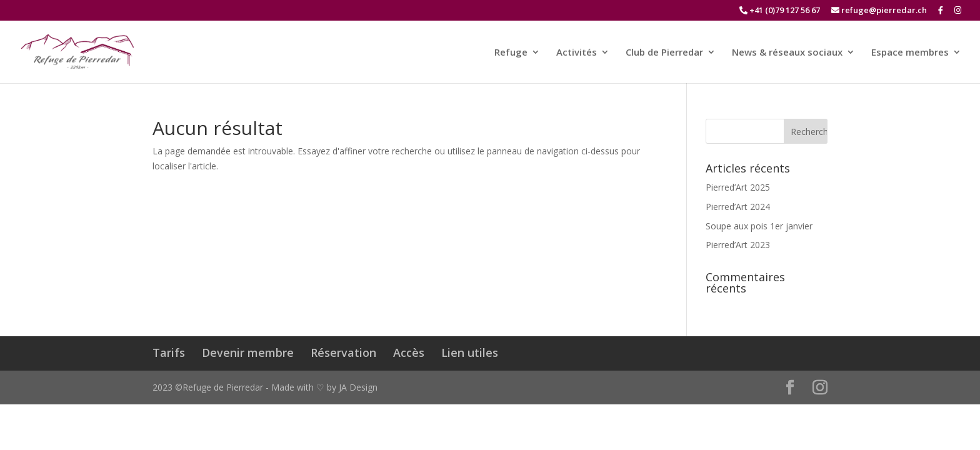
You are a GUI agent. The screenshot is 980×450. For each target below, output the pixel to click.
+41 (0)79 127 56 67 (780, 11)
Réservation (343, 352)
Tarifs (169, 352)
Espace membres (910, 53)
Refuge (511, 53)
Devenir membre (248, 352)
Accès (409, 352)
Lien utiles (470, 352)
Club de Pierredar (664, 53)
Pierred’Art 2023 (738, 245)
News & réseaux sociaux (787, 53)
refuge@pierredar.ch (879, 11)
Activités (577, 53)
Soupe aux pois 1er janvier (759, 226)
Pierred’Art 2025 (738, 187)
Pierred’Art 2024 (738, 207)
